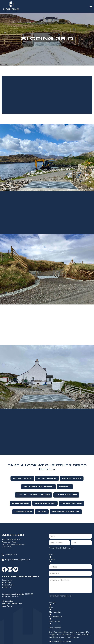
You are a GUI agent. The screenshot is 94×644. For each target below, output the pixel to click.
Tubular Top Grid (71, 503)
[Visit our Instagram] (10, 569)
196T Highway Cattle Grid (38, 487)
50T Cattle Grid (47, 478)
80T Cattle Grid (72, 478)
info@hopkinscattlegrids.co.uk (17, 560)
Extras (42, 512)
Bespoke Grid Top (45, 503)
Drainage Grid (21, 503)
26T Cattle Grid (22, 478)
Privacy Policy (7, 601)
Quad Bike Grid (23, 512)
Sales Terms (7, 606)
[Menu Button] (91, 7)
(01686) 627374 (11, 555)
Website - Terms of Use (12, 604)
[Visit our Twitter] (16, 569)
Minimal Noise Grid (66, 495)
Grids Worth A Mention (66, 512)
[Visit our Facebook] (4, 569)
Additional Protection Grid (34, 495)
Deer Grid (65, 487)
